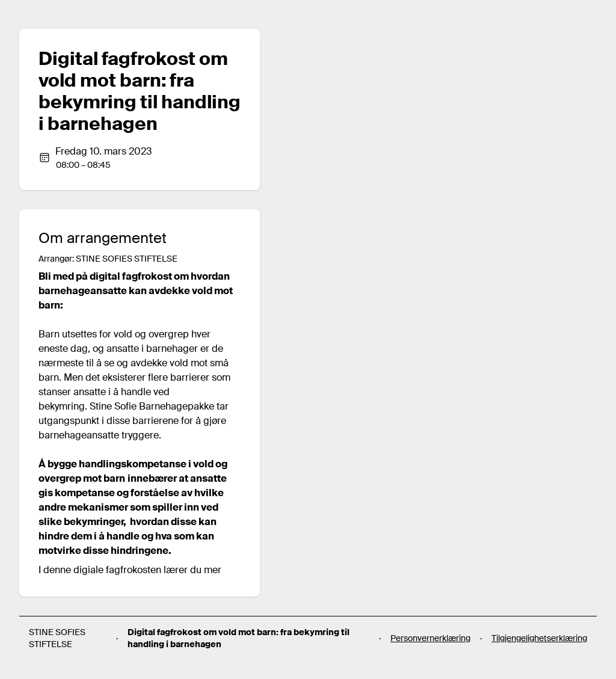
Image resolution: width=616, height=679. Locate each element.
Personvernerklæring (430, 638)
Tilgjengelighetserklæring (539, 638)
